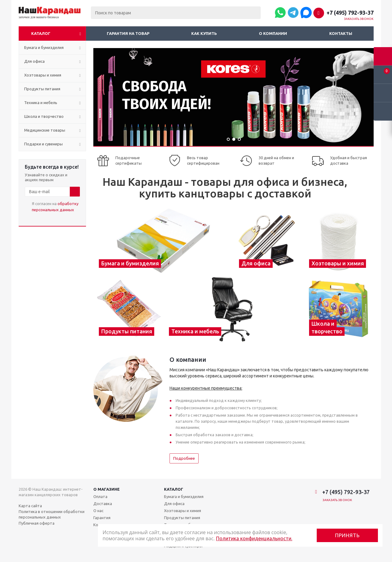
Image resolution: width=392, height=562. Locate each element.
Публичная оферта (37, 523)
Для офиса (174, 504)
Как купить (204, 33)
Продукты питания (182, 518)
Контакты (341, 33)
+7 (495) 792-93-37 (350, 13)
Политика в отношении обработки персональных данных (52, 514)
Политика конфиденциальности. (254, 538)
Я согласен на (55, 207)
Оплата (100, 496)
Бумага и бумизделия (184, 496)
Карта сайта (30, 506)
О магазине (106, 489)
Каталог (41, 33)
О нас (98, 511)
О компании (273, 33)
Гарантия (102, 518)
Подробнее (184, 458)
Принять (347, 535)
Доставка (103, 504)
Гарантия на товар (128, 33)
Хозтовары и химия (183, 511)
